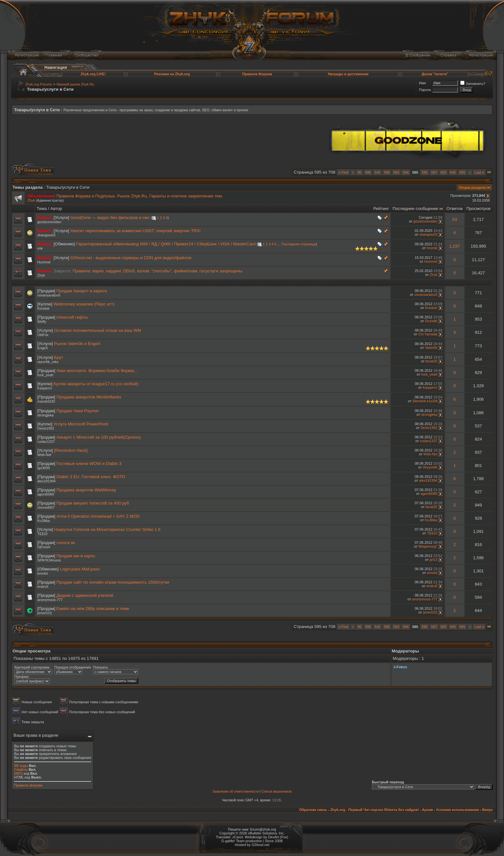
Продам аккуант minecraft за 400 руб (93, 503)
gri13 (433, 560)
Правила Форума (257, 74)
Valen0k (431, 348)
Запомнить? (473, 84)
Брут (59, 357)
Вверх (487, 810)
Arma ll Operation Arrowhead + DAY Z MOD (98, 516)
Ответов (455, 209)
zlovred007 (46, 507)
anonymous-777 (50, 600)
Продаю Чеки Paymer (78, 411)
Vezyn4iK (430, 467)
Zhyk (31, 200)
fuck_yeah (45, 375)
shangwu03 (46, 235)
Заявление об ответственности (236, 792)
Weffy (42, 322)
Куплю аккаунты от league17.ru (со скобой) (96, 384)
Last (479, 172)
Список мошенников (276, 792)
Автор (56, 209)
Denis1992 (46, 428)
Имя (422, 83)
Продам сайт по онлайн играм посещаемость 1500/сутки (113, 582)
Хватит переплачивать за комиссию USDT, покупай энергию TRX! (135, 231)
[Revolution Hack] (71, 450)
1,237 (455, 246)
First (343, 172)
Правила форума (28, 785)
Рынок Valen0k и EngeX (77, 344)
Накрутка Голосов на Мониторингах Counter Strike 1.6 (107, 529)
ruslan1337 (46, 442)
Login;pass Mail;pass (80, 569)
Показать (100, 667)
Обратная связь (313, 810)
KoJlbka (44, 521)
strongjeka (45, 415)
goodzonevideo (49, 222)
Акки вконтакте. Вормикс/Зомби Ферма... (97, 371)
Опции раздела (472, 187)
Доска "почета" (435, 74)
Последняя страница (299, 244)
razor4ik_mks (48, 362)
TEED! (42, 534)
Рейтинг (381, 209)
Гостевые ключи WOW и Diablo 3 (89, 464)
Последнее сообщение (415, 209)
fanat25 (432, 361)
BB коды (21, 766)
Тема (42, 209)
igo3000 (44, 468)
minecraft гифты (72, 317)
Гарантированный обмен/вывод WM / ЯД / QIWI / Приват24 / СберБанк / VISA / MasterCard (166, 244)
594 (406, 172)
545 (377, 172)
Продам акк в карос (76, 556)
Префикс (22, 677)
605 (444, 172)
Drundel (431, 321)
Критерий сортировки (32, 667)
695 (462, 172)
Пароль (425, 90)
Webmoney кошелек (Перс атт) (84, 304)
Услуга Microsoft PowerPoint (81, 424)
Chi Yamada (428, 334)
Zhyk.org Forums (39, 84)
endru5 (43, 587)
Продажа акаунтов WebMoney (86, 490)
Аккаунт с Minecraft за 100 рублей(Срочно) (99, 437)
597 (434, 172)
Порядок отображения (72, 667)
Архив (428, 810)
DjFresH (44, 547)
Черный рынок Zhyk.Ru (75, 84)
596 (425, 172)
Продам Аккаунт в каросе (82, 291)
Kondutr (44, 308)
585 (387, 172)
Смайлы (21, 769)
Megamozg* (428, 546)
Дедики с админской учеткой (85, 595)
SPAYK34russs (49, 560)
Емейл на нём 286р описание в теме (93, 609)
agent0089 (46, 494)
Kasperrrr (45, 388)
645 (453, 172)
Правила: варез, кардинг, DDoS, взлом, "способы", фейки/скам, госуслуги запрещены (157, 271)
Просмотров (478, 209)
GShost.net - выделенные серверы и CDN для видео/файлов (131, 258)
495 (368, 172)
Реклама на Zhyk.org (172, 74)
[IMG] (18, 773)
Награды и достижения (348, 74)
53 (455, 219)
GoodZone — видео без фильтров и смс (110, 218)
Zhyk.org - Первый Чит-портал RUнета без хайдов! (374, 810)
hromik (432, 248)
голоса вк (66, 543)
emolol (42, 573)
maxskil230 (46, 401)
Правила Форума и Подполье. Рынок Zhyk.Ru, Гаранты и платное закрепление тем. (140, 196)
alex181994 (46, 481)
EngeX (43, 348)
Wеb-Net (44, 455)
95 (359, 172)
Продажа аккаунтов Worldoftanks (89, 397)
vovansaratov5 (49, 295)
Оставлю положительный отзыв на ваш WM (98, 330)
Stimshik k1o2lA (425, 401)
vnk (40, 248)
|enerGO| (45, 613)
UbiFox (43, 335)
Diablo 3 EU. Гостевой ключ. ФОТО (91, 477)
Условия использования (458, 810)
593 (396, 172)
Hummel (44, 262)
